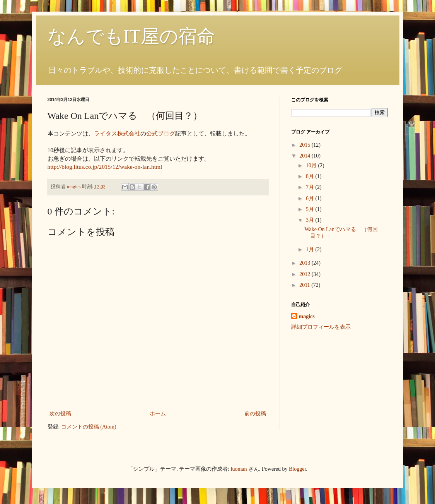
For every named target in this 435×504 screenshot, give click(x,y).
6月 (311, 198)
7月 (311, 187)
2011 (305, 285)
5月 (311, 209)
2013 (305, 263)
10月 (312, 165)
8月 (311, 176)
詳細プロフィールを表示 (321, 327)
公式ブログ (161, 133)
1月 (311, 249)
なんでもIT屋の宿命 (131, 36)
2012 (305, 274)
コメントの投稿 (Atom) (89, 427)
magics (307, 316)
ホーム (158, 414)
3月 (311, 220)
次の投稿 (60, 414)
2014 (305, 156)
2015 (305, 145)
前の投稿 (255, 414)
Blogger (297, 469)
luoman (239, 469)
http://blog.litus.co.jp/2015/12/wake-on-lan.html (105, 167)
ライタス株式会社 (117, 133)
